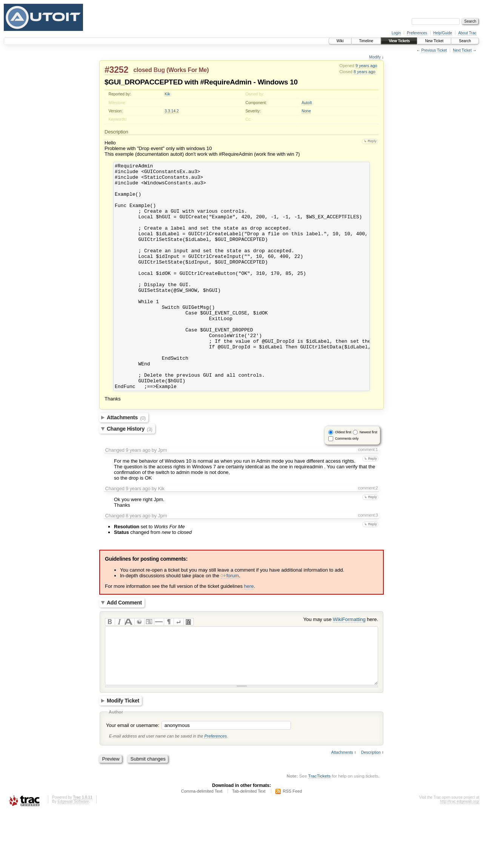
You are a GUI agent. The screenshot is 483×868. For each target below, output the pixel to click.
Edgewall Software (73, 858)
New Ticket (434, 41)
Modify (375, 57)
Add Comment (124, 648)
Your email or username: (133, 782)
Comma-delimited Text (202, 848)
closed (142, 70)
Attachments (126, 463)
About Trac (467, 33)
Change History (130, 474)
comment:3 (368, 560)
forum (230, 621)
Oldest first (343, 477)
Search (465, 41)
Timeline (366, 41)
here (249, 631)
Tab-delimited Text (249, 848)
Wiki (340, 41)
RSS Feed (293, 848)
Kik (167, 94)
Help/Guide (443, 33)
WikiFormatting (349, 665)
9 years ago (366, 66)
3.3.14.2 (172, 111)
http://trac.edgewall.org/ (460, 858)
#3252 (116, 70)
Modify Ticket (123, 758)
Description (371, 809)
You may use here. (341, 665)
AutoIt (307, 103)
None (306, 111)
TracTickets (319, 832)
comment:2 (368, 533)
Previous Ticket (434, 50)
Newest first (368, 477)
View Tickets (399, 41)
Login (396, 33)
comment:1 (368, 495)
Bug (159, 70)
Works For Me (188, 70)
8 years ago (365, 72)
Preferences (417, 33)
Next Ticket (462, 50)
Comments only (347, 484)
